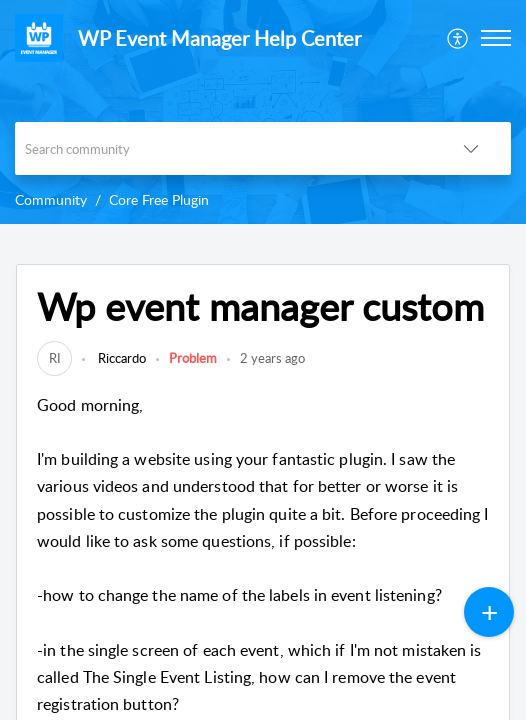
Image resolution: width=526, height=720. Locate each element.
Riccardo (120, 358)
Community (51, 199)
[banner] (263, 112)
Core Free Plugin (159, 199)
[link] (54, 358)
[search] (223, 148)
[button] (458, 38)
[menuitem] (458, 38)
